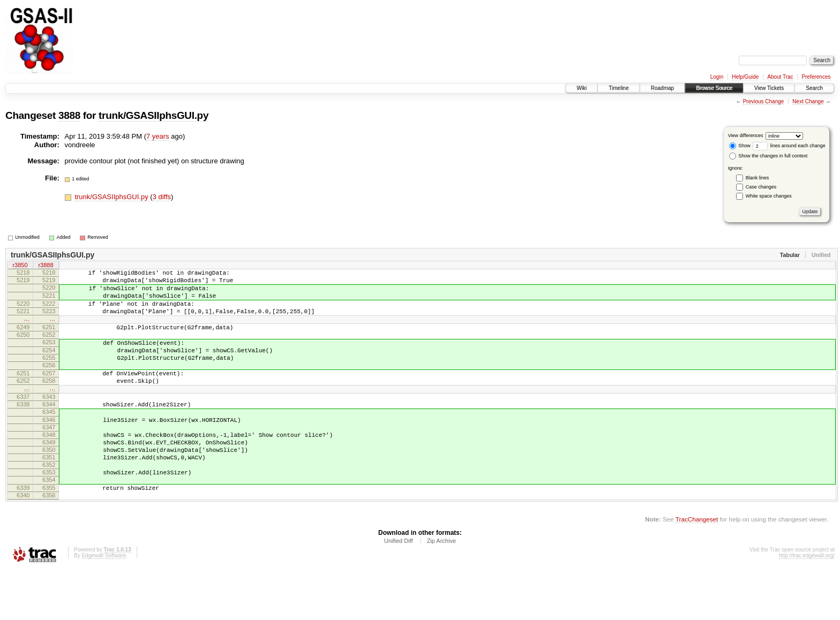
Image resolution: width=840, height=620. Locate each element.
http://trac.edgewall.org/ (807, 605)
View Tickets (769, 88)
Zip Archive (441, 591)
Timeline (618, 88)
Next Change (808, 101)
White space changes (769, 196)
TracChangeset (697, 569)
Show (740, 146)
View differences (746, 135)
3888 (69, 115)
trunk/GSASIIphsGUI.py (153, 115)
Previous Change (764, 101)
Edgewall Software (104, 605)
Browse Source (714, 88)
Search (814, 88)
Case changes (761, 187)
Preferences (816, 77)
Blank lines (757, 178)
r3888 (46, 266)
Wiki (582, 88)
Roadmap (662, 88)
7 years (158, 136)
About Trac (780, 77)
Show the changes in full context (768, 156)
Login (717, 77)
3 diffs (162, 197)
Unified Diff (399, 591)
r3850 (20, 266)
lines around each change (789, 146)
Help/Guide (745, 77)
